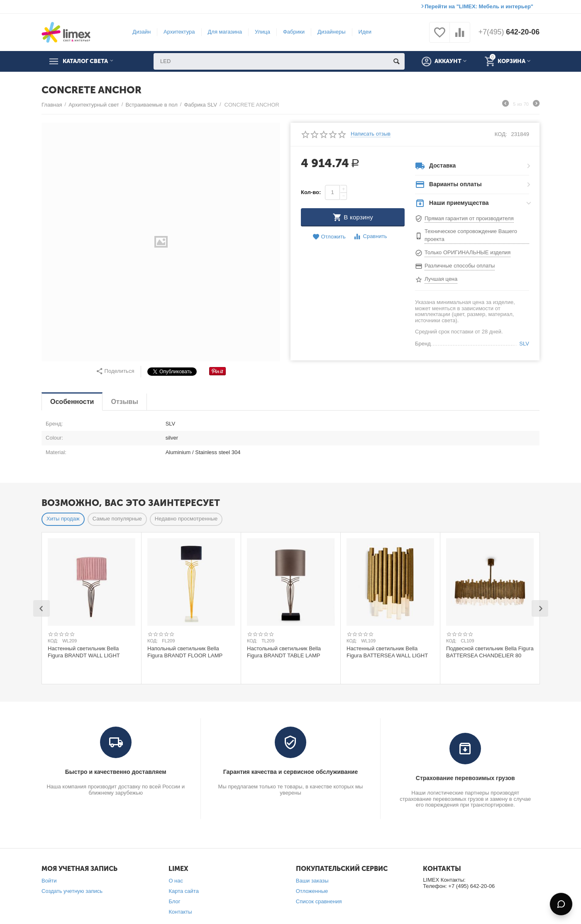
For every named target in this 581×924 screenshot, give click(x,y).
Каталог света (88, 61)
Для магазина (224, 32)
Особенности (72, 402)
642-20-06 (508, 32)
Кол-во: (311, 192)
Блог (174, 901)
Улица (262, 32)
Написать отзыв (371, 134)
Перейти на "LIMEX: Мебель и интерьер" (479, 6)
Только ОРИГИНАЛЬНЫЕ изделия (467, 252)
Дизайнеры (331, 32)
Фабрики (293, 32)
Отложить (329, 237)
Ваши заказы (312, 881)
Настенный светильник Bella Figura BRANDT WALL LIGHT (84, 652)
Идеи (364, 32)
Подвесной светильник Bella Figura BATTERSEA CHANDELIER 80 (490, 652)
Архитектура (179, 32)
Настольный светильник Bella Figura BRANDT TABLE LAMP (284, 652)
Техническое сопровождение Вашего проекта (471, 235)
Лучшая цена (441, 279)
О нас (176, 881)
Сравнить (370, 237)
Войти (49, 881)
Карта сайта (184, 891)
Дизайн (141, 32)
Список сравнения (319, 901)
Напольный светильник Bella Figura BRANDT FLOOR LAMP (185, 652)
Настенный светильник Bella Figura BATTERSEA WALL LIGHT (387, 652)
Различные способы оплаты (460, 266)
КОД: (501, 134)
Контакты (180, 912)
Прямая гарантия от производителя (469, 218)
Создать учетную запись (72, 891)
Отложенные (312, 891)
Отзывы (124, 402)
